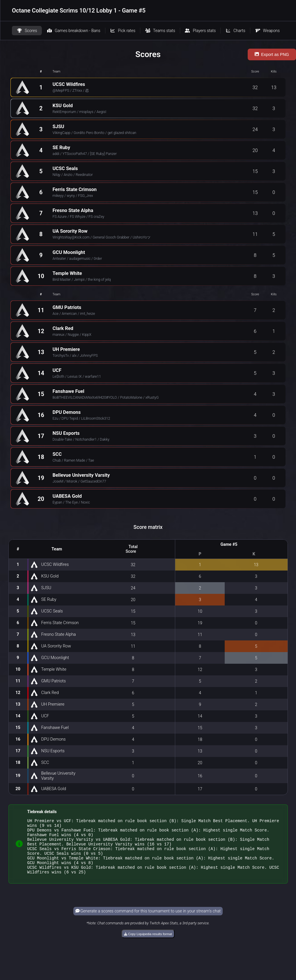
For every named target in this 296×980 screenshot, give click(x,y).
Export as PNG (272, 54)
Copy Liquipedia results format (148, 944)
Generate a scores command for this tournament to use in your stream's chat (148, 922)
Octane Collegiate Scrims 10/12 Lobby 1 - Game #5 (79, 10)
